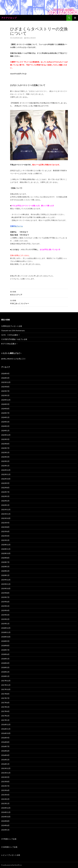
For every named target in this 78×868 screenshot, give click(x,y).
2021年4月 (5, 536)
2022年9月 (5, 483)
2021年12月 (6, 510)
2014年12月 (6, 808)
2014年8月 (5, 821)
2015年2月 (5, 799)
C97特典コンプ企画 (9, 839)
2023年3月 (5, 457)
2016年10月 (6, 733)
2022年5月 (5, 496)
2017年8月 (5, 694)
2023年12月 (6, 435)
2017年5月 (5, 707)
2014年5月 (5, 830)
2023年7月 (5, 448)
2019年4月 (5, 610)
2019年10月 (6, 588)
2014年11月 (6, 812)
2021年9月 (5, 523)
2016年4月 (5, 755)
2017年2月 (5, 716)
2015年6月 (5, 790)
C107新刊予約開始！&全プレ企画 (14, 339)
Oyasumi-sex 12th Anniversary (13, 330)
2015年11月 (6, 773)
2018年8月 (5, 646)
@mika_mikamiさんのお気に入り (13, 359)
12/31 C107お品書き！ (11, 335)
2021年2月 (5, 540)
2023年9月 (5, 439)
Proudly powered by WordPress (12, 865)
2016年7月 (5, 746)
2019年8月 (5, 593)
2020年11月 (6, 549)
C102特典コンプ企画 (9, 847)
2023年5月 (5, 452)
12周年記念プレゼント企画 (12, 326)
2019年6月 (5, 602)
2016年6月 (5, 751)
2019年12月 (6, 580)
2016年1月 (5, 764)
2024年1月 (5, 431)
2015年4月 (5, 795)
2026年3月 (5, 378)
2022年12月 (6, 470)
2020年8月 (5, 558)
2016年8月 (5, 742)
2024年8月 (5, 409)
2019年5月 (5, 606)
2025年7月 (5, 391)
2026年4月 (5, 373)
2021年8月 (5, 527)
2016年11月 (6, 729)
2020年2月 (5, 571)
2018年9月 (5, 641)
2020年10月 (6, 553)
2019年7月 (5, 597)
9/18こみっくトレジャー (39, 302)
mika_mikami (31, 38)
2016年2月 (5, 760)
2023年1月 (5, 466)
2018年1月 (5, 676)
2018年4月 (5, 663)
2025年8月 (5, 387)
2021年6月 (5, 531)
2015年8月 (5, 782)
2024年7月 (5, 413)
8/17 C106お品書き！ (10, 344)
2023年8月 (5, 444)
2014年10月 (6, 817)
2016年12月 (6, 724)
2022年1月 (5, 505)
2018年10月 (6, 637)
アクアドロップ (9, 18)
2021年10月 (6, 518)
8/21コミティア (39, 293)
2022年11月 (6, 474)
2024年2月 (5, 426)
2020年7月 (5, 562)
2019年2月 (5, 619)
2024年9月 (5, 404)
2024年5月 (5, 417)
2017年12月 (6, 681)
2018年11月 (6, 632)
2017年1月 (5, 720)
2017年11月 (6, 685)
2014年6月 (5, 825)
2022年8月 (5, 488)
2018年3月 (5, 667)
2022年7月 (5, 492)
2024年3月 (5, 422)
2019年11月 (6, 584)
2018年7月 (5, 650)
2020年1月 (5, 575)
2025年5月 (5, 395)
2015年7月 (5, 786)
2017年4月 (5, 711)
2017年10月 (6, 689)
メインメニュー (75, 18)
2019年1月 (5, 624)
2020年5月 (5, 567)
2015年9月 (5, 777)
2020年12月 (6, 545)
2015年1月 (5, 803)
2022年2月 (5, 501)
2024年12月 (6, 400)
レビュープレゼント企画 (11, 855)
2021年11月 (6, 514)
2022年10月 (6, 479)
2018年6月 (5, 654)
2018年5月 (5, 659)
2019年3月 (5, 615)
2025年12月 (6, 382)
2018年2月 (5, 672)
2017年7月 (5, 698)
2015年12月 (6, 768)
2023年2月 (5, 461)
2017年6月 (5, 703)
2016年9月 (5, 738)
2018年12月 (6, 628)
